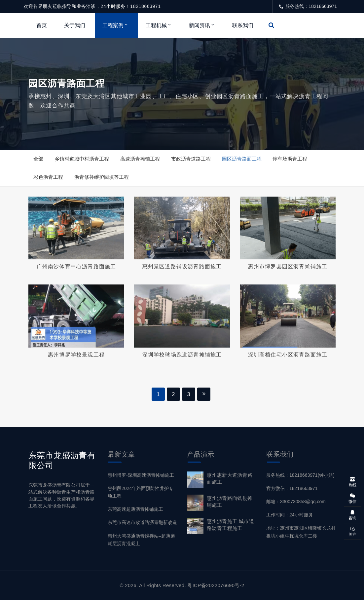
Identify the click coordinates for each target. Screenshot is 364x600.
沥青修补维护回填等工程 (102, 177)
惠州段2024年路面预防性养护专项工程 (141, 492)
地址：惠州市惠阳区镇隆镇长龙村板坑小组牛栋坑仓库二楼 (301, 532)
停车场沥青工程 (290, 159)
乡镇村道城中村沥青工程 (82, 159)
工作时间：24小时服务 (290, 515)
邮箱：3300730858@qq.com (296, 502)
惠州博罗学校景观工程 (76, 355)
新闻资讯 (200, 25)
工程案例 (113, 25)
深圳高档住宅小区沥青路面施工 (288, 355)
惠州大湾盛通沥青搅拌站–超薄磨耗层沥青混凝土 (141, 540)
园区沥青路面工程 (242, 159)
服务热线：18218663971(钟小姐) (300, 475)
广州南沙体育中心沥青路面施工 (76, 266)
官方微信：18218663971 (292, 488)
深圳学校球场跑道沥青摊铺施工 (182, 355)
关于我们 (75, 25)
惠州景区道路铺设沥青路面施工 (182, 266)
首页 (42, 25)
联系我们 (243, 25)
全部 (38, 159)
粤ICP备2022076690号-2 (216, 585)
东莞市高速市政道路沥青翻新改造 (142, 522)
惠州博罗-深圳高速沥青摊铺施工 (141, 475)
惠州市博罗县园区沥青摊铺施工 (288, 266)
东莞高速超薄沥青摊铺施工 (135, 509)
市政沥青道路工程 (191, 159)
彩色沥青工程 (48, 177)
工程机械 (156, 25)
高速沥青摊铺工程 (140, 159)
